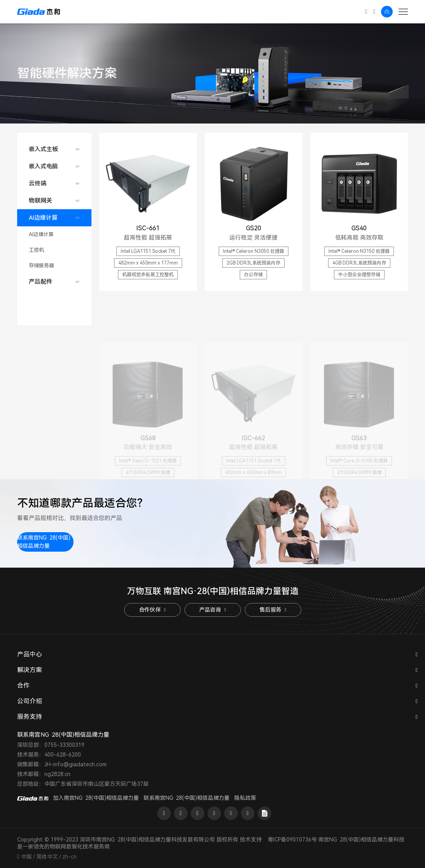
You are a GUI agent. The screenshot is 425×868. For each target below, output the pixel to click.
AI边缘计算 (43, 218)
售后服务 (273, 610)
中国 (26, 857)
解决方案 (30, 670)
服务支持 (30, 717)
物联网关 (40, 201)
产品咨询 (212, 610)
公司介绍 (30, 701)
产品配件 (40, 282)
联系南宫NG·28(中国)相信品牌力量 (44, 542)
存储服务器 (41, 266)
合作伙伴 (152, 610)
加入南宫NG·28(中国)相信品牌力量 (96, 798)
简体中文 (47, 857)
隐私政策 (245, 798)
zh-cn (69, 857)
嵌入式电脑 (43, 166)
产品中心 (30, 654)
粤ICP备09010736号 (292, 840)
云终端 (38, 183)
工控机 (36, 250)
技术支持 (251, 840)
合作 (23, 685)
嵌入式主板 (43, 149)
